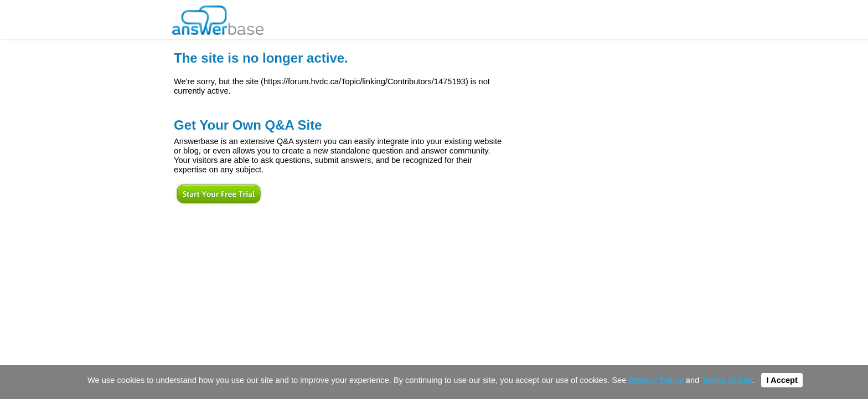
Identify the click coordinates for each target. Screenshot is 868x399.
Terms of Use (727, 380)
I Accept (782, 380)
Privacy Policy (656, 380)
